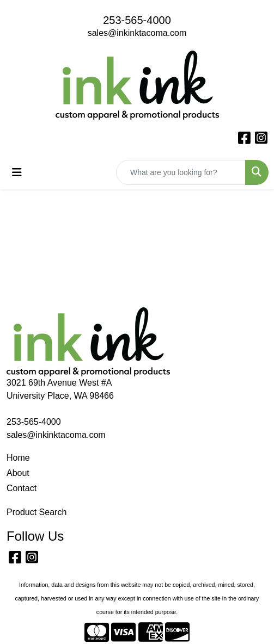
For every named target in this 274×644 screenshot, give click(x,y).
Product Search (36, 512)
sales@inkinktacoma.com (137, 33)
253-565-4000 (137, 20)
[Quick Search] (181, 172)
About (18, 473)
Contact (22, 488)
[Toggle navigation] (17, 172)
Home (18, 458)
